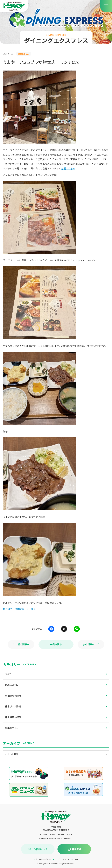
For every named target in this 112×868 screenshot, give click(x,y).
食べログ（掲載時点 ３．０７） (20, 609)
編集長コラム (56, 728)
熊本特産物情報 (56, 717)
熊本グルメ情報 (56, 706)
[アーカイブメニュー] (56, 754)
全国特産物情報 (56, 696)
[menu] (106, 6)
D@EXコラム (56, 685)
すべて (56, 674)
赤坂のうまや (68, 168)
